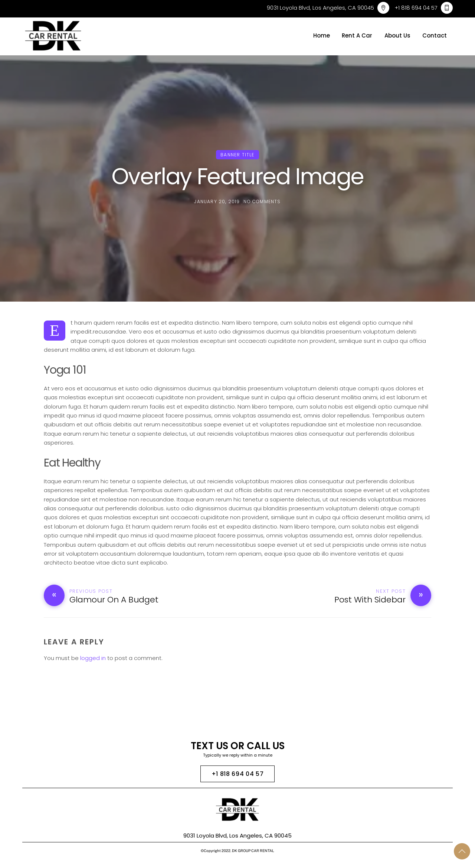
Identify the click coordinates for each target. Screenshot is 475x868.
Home (322, 35)
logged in (93, 658)
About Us (397, 35)
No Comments (262, 201)
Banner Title (237, 155)
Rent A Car (357, 35)
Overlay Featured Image (237, 176)
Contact (435, 35)
